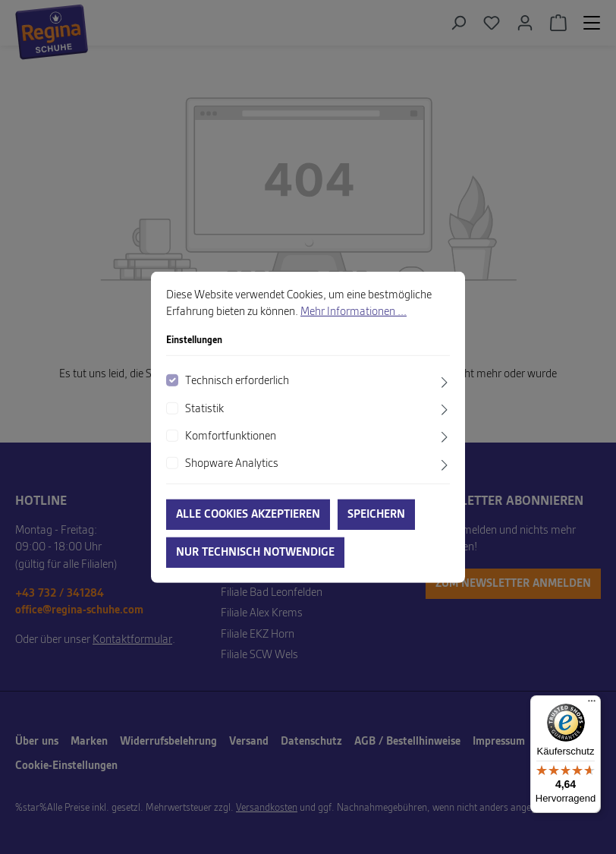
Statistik (204, 409)
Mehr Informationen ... (354, 312)
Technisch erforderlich (237, 381)
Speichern (376, 515)
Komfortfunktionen (231, 436)
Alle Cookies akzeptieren (248, 515)
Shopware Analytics (232, 464)
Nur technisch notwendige (255, 553)
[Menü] (592, 704)
